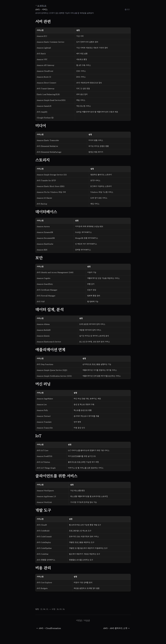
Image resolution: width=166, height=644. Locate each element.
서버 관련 (43, 22)
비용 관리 (43, 568)
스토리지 (42, 160)
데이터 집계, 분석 (49, 310)
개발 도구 (43, 511)
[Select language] (127, 10)
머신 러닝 (43, 384)
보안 (39, 258)
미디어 (41, 126)
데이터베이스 (46, 212)
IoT (38, 436)
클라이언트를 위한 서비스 (56, 476)
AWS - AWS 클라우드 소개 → (116, 628)
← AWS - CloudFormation (49, 628)
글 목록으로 (41, 6)
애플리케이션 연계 (50, 350)
